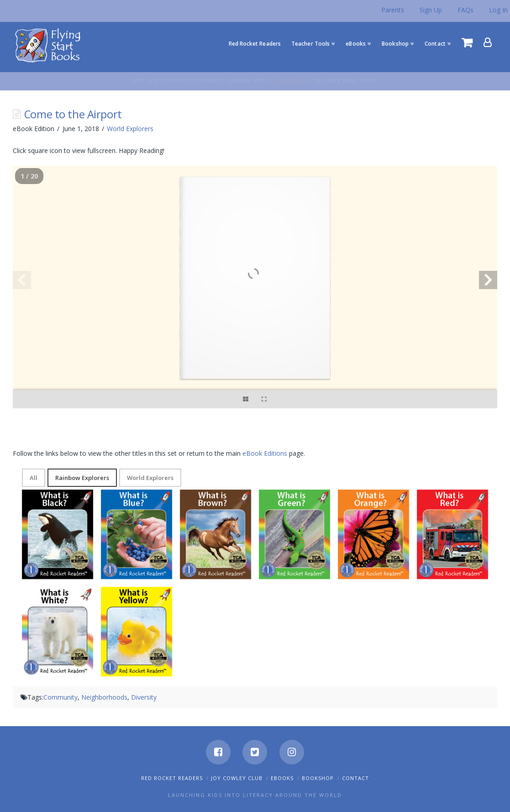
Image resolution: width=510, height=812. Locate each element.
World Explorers (130, 129)
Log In (498, 10)
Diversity (144, 697)
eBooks (282, 778)
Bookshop (318, 778)
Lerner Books (291, 80)
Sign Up (431, 10)
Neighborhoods (104, 697)
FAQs (465, 10)
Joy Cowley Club (237, 778)
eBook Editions (265, 453)
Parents (393, 10)
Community (60, 697)
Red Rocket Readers (172, 778)
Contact (355, 778)
